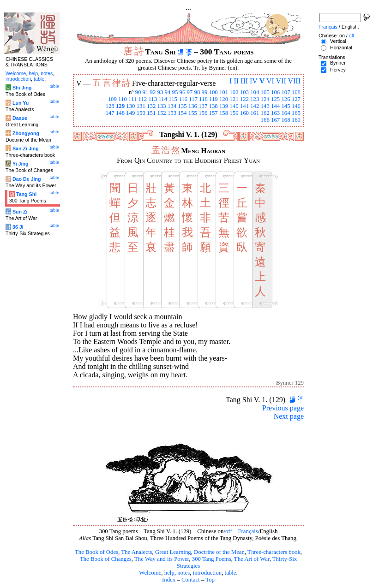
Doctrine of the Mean (219, 552)
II (236, 81)
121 (234, 99)
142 (255, 106)
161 (255, 113)
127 (296, 99)
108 (296, 92)
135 (182, 106)
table (231, 573)
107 (286, 92)
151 (151, 113)
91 (146, 92)
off (229, 531)
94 (168, 92)
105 (265, 92)
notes (183, 573)
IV (254, 81)
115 (173, 99)
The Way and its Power (162, 559)
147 (110, 113)
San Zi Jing (26, 148)
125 (275, 99)
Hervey (338, 70)
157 (214, 113)
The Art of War (252, 559)
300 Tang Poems (212, 559)
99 (205, 92)
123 (255, 99)
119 (214, 99)
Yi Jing (21, 164)
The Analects (136, 552)
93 (160, 92)
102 (234, 92)
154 (182, 113)
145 (286, 106)
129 (120, 106)
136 (193, 106)
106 (275, 92)
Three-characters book (274, 552)
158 (224, 113)
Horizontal (341, 48)
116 (183, 99)
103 (244, 92)
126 (286, 99)
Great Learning (173, 552)
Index (169, 580)
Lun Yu (21, 103)
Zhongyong (26, 133)
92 (153, 92)
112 (142, 99)
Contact (191, 580)
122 (244, 99)
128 (110, 106)
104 (255, 92)
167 (275, 120)
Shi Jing (22, 88)
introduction (208, 573)
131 (141, 106)
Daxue (20, 118)
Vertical (338, 41)
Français (248, 531)
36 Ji (18, 227)
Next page (289, 416)
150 (141, 113)
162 (265, 113)
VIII (294, 81)
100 (214, 92)
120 (224, 99)
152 (162, 113)
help (169, 573)
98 (197, 92)
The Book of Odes (96, 552)
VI (270, 81)
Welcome (150, 573)
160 (244, 113)
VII (281, 81)
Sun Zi (20, 212)
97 (190, 92)
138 (214, 106)
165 (296, 113)
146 (296, 106)
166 (265, 120)
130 (130, 106)
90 (138, 92)
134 (172, 106)
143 (265, 106)
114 (163, 99)
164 (286, 113)
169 (296, 120)
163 (275, 113)
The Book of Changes (106, 559)
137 (203, 106)
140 (234, 106)
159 (234, 113)
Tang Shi (26, 194)
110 (123, 99)
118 (203, 99)
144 (275, 106)
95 (175, 92)
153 (172, 113)
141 (244, 106)
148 (120, 113)
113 (153, 99)
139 (224, 106)
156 (203, 113)
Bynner (338, 63)
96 (183, 92)
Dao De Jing (27, 179)
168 (286, 120)
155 (193, 113)
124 (265, 99)
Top (210, 580)
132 (151, 106)
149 (130, 113)
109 (112, 99)
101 (224, 92)
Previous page (283, 408)
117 (193, 99)
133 (162, 106)
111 (132, 99)
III (244, 81)
